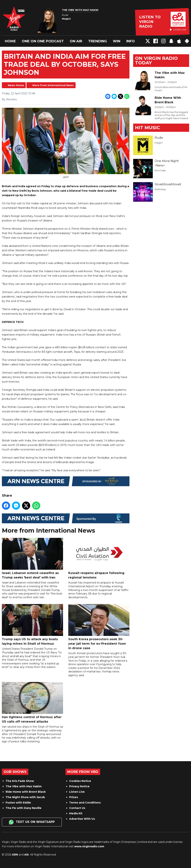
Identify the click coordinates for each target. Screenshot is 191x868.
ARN (15, 855)
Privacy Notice (79, 786)
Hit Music (147, 128)
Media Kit (76, 813)
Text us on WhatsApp (32, 822)
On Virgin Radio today (156, 60)
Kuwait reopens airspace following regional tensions (99, 559)
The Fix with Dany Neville (24, 808)
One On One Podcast (43, 41)
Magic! (159, 143)
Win (117, 41)
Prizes (74, 797)
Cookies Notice (80, 781)
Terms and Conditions (85, 803)
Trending (98, 41)
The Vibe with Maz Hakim (24, 786)
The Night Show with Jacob (25, 797)
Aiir (27, 855)
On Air (76, 41)
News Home (16, 85)
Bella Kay (160, 189)
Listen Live (77, 792)
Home (10, 41)
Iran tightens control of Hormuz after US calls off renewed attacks (32, 703)
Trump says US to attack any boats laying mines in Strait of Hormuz (32, 625)
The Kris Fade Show (20, 781)
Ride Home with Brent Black (26, 792)
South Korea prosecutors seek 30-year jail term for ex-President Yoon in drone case (99, 627)
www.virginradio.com (89, 846)
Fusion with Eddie (18, 803)
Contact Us (77, 808)
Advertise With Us (82, 819)
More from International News (53, 85)
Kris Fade (160, 170)
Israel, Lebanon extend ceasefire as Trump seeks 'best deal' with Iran (32, 559)
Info (131, 41)
